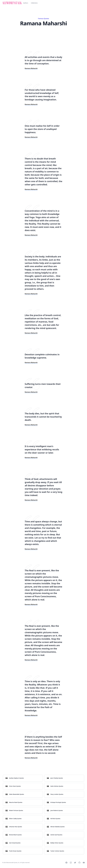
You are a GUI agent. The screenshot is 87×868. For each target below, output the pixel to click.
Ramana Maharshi (31, 68)
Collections (34, 3)
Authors (26, 3)
